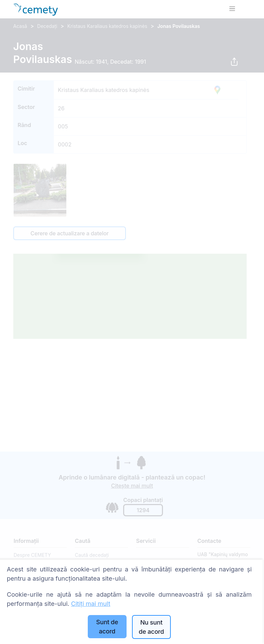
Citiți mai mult (91, 604)
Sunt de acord (107, 627)
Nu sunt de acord (151, 627)
